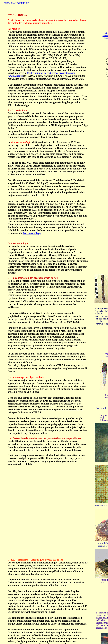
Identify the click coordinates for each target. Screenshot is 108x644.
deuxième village (32, 233)
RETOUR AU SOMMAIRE (16, 3)
